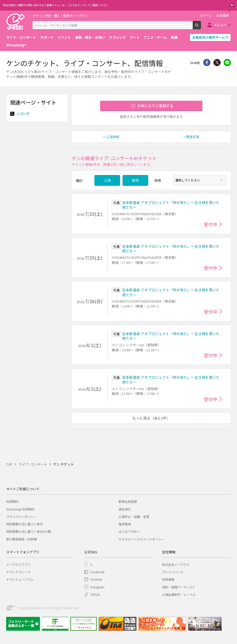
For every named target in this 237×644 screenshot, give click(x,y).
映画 (174, 37)
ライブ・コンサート (21, 37)
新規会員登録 (128, 501)
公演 (107, 180)
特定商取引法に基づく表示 (25, 524)
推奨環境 (125, 524)
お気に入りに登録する (155, 106)
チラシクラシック (18, 572)
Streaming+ (16, 45)
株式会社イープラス (176, 564)
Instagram (97, 587)
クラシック (117, 37)
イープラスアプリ (18, 564)
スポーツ (47, 37)
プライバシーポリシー (21, 517)
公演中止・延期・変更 (134, 517)
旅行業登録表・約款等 (21, 539)
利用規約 (12, 501)
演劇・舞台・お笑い (90, 37)
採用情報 (168, 579)
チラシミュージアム (20, 579)
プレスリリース (173, 572)
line (227, 63)
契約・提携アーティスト (179, 587)
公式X (21, 114)
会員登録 (223, 15)
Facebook (97, 572)
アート (135, 37)
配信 (135, 180)
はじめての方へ (129, 531)
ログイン (206, 15)
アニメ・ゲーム (155, 37)
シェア (207, 63)
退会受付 (125, 509)
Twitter (217, 63)
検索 (201, 27)
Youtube (96, 579)
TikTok (95, 594)
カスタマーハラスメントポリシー (142, 539)
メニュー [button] (220, 25)
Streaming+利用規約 (20, 509)
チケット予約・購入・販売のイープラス (60, 16)
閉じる (232, 5)
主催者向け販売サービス (210, 37)
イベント (64, 37)
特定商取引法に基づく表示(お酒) (29, 531)
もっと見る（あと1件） (151, 418)
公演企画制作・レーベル (179, 594)
